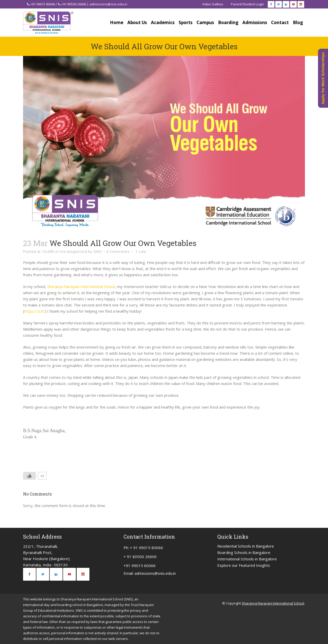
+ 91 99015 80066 (146, 548)
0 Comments (118, 251)
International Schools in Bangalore (247, 559)
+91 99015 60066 (140, 566)
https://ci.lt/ (35, 311)
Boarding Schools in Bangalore (244, 552)
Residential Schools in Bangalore (246, 546)
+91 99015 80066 (43, 4)
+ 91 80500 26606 (140, 557)
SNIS (98, 251)
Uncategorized (73, 251)
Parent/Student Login (247, 4)
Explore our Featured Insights (244, 565)
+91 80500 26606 (74, 4)
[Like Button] (29, 476)
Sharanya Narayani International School (81, 286)
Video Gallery (213, 4)
